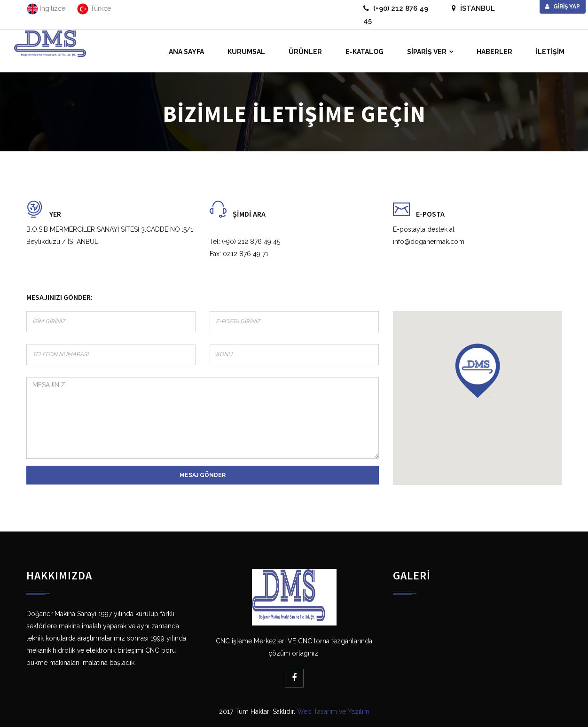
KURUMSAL (246, 52)
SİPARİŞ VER (427, 52)
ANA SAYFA (186, 52)
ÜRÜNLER (305, 52)
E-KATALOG (365, 52)
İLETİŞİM (550, 52)
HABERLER (494, 52)
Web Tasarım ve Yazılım (333, 711)
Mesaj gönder (203, 475)
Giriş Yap (563, 7)
